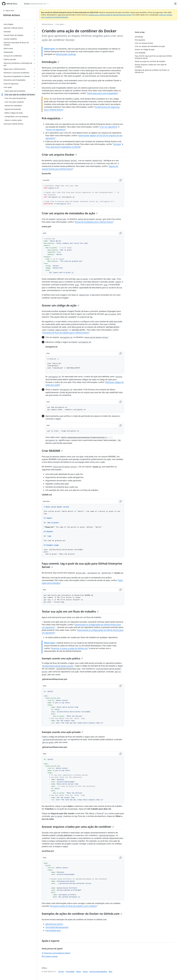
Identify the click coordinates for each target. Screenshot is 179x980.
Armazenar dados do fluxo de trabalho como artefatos (73, 906)
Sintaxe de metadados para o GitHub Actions (94, 222)
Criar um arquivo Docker (59, 155)
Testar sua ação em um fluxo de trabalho (70, 611)
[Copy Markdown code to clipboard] (121, 501)
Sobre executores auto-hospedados (102, 93)
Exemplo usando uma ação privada (63, 732)
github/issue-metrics (54, 924)
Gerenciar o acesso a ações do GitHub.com (70, 648)
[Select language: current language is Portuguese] (175, 4)
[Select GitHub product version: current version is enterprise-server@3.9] (36, 4)
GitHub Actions (12, 15)
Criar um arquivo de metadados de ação (70, 213)
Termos (61, 971)
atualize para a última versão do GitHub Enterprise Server (110, 15)
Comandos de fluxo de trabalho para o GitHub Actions (66, 333)
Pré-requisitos (52, 118)
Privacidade (70, 971)
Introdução (51, 62)
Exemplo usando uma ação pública (62, 658)
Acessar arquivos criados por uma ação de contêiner (78, 827)
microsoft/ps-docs (53, 930)
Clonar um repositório (56, 130)
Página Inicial (9, 11)
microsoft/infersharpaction (57, 927)
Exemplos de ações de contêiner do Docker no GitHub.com (82, 914)
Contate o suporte (50, 956)
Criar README (52, 451)
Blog (111, 971)
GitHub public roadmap (66, 54)
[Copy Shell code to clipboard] (121, 353)
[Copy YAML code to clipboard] (121, 233)
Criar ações (60, 24)
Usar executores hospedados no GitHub (63, 147)
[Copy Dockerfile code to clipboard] (121, 180)
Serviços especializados (98, 971)
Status (79, 971)
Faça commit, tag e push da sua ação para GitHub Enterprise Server (82, 565)
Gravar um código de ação (61, 305)
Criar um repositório (108, 127)
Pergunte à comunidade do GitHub (56, 953)
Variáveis (117, 144)
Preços (85, 971)
